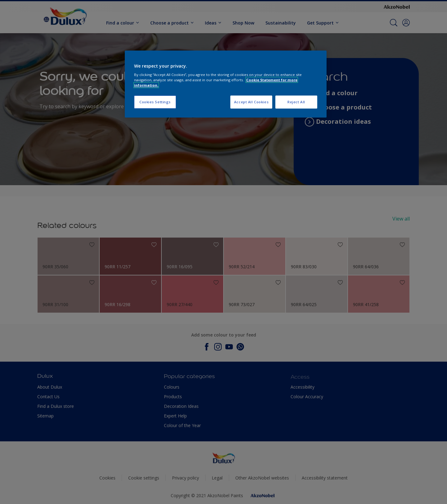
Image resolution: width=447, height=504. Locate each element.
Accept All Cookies (251, 102)
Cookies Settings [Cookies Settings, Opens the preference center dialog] (155, 102)
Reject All (296, 102)
